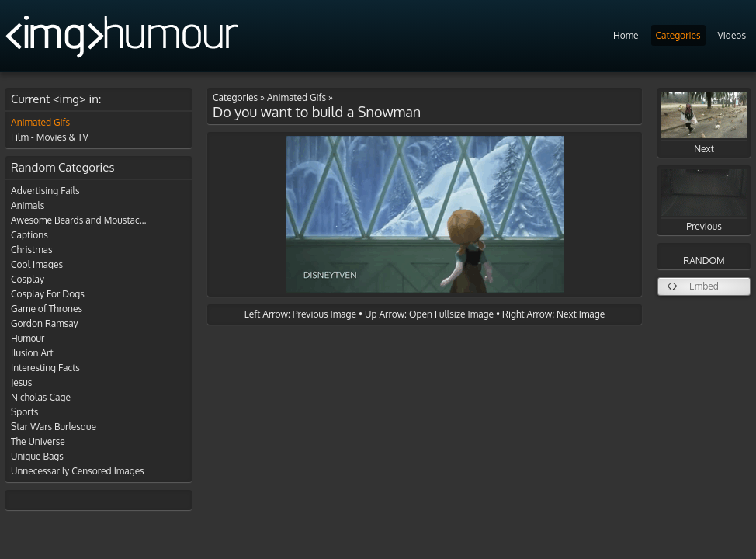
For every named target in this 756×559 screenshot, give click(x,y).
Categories (678, 35)
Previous (704, 201)
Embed (704, 286)
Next (704, 123)
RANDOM (704, 260)
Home (626, 35)
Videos (732, 35)
